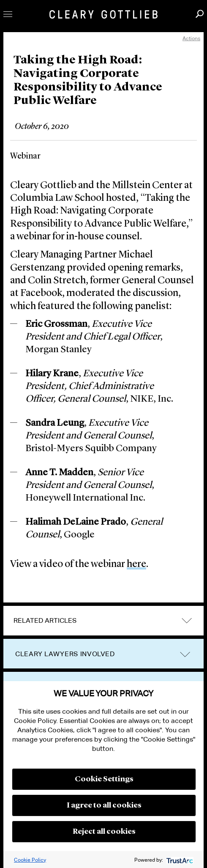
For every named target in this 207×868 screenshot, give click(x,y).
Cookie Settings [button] (104, 779)
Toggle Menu (8, 14)
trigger (185, 654)
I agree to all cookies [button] (104, 805)
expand (187, 621)
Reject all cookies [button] (104, 832)
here (136, 564)
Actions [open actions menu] (191, 38)
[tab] (103, 621)
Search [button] (200, 14)
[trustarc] (179, 860)
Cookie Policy (30, 860)
